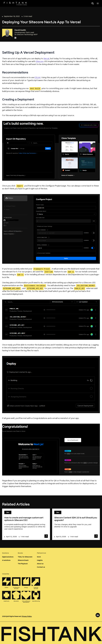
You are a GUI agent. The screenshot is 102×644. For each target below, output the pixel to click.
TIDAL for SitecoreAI (25, 557)
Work (39, 557)
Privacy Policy (27, 616)
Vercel (46, 59)
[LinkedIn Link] (98, 615)
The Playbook (23, 564)
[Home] (15, 4)
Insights (40, 560)
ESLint (38, 78)
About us (40, 564)
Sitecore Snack (23, 560)
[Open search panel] (93, 3)
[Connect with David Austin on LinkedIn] (15, 38)
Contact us (41, 567)
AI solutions (6, 560)
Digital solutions (8, 557)
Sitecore (40, 62)
